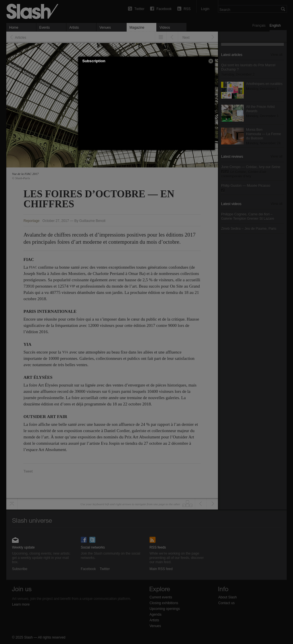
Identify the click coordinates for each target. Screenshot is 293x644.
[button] (211, 61)
